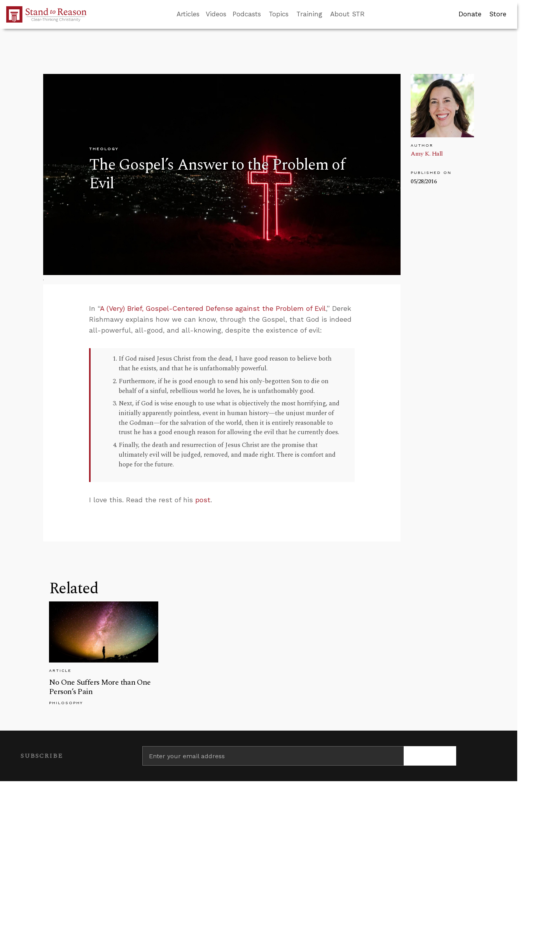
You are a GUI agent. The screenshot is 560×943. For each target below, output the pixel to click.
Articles (188, 14)
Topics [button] (279, 14)
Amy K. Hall (427, 154)
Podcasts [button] (247, 14)
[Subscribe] (430, 756)
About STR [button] (347, 14)
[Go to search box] (372, 14)
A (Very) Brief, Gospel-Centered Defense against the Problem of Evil (213, 308)
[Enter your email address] (273, 756)
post (203, 500)
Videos (216, 14)
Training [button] (309, 14)
